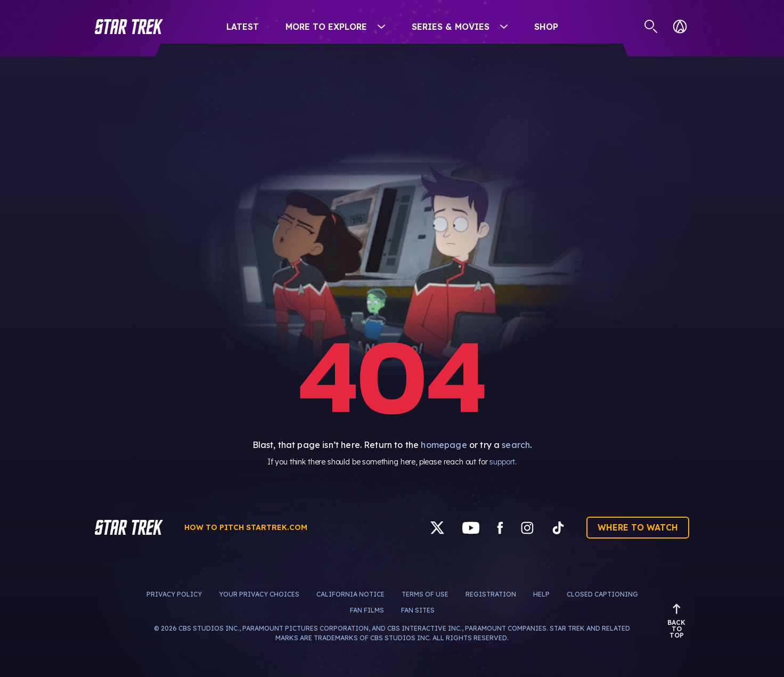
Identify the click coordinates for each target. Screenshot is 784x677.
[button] (129, 27)
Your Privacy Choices (259, 594)
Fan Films (367, 610)
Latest (243, 27)
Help (541, 594)
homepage (444, 445)
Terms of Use (425, 594)
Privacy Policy (174, 594)
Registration (491, 594)
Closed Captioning (602, 594)
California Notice (350, 594)
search (516, 445)
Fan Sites (418, 610)
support (502, 462)
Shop (546, 27)
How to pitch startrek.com (246, 527)
